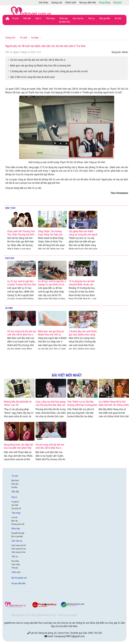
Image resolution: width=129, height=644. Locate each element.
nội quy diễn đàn (18, 583)
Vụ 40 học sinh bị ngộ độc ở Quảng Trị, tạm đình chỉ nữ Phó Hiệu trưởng (52, 284)
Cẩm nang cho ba (18, 552)
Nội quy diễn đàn (88, 2)
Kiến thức (10, 208)
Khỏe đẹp (64, 18)
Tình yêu (15, 568)
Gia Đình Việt (64, 22)
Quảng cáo (57, 2)
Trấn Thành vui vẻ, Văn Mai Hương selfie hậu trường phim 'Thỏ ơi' (82, 405)
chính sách (16, 572)
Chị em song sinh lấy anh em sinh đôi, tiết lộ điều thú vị (38, 60)
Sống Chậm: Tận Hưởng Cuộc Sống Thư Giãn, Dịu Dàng (50, 235)
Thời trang (50, 18)
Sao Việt (15, 505)
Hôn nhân (15, 561)
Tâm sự (91, 18)
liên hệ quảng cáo (19, 578)
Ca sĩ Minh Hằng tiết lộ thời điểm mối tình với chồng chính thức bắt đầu (114, 405)
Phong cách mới (18, 524)
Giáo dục (10, 258)
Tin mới (15, 18)
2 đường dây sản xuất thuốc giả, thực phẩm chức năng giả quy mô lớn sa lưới (49, 71)
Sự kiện (9, 308)
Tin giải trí (15, 502)
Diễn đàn (27, 18)
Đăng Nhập (105, 2)
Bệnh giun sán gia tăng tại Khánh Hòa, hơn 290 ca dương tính (41, 66)
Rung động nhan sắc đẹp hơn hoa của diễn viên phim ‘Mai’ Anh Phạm (19, 448)
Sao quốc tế (16, 508)
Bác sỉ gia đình (17, 536)
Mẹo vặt (15, 521)
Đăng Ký (117, 2)
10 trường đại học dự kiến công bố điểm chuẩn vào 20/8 (82, 284)
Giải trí (38, 18)
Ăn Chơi (118, 18)
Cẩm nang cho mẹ (19, 549)
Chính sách (71, 2)
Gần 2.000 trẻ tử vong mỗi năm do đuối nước (32, 77)
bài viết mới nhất (67, 375)
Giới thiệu (44, 2)
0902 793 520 (95, 633)
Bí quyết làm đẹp (18, 533)
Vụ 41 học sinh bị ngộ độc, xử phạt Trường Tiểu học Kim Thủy (22, 284)
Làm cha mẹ (78, 18)
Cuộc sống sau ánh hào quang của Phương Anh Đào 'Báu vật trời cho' (51, 405)
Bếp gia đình (105, 18)
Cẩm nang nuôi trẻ (19, 545)
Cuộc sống (16, 564)
